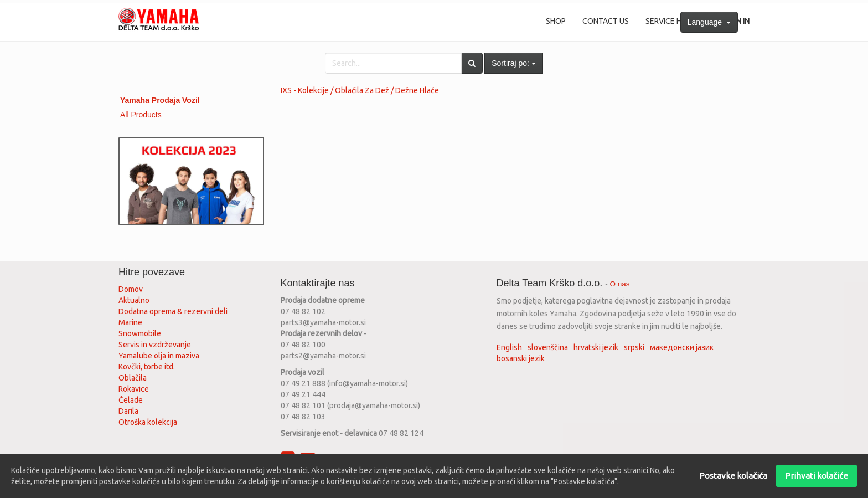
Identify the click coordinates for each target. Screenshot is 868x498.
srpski (634, 347)
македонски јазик (682, 347)
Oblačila (133, 378)
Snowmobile (140, 333)
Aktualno (134, 300)
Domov (131, 289)
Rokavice (134, 389)
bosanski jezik (521, 358)
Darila (128, 411)
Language (709, 22)
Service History (677, 21)
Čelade (131, 400)
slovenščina (548, 347)
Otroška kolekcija (148, 422)
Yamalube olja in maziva (159, 356)
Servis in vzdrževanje (155, 345)
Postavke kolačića (733, 476)
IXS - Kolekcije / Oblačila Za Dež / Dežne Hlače (360, 90)
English (509, 347)
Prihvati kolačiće (817, 476)
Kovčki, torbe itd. (147, 367)
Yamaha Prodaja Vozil (160, 100)
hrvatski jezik (596, 347)
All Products (141, 115)
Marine (130, 322)
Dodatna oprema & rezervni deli (173, 311)
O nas (620, 284)
